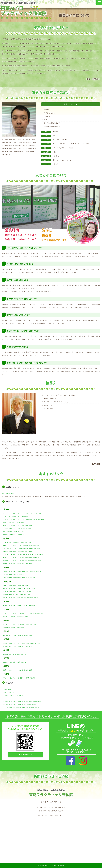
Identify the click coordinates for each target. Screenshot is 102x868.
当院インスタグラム (9, 692)
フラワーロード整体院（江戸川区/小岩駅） (16, 516)
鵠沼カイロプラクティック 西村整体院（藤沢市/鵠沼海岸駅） (21, 598)
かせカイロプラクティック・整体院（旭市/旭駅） (18, 564)
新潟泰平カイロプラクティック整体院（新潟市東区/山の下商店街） (23, 643)
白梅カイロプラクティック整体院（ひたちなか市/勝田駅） (20, 606)
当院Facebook (7, 689)
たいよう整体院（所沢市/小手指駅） (14, 575)
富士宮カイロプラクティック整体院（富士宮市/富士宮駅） (20, 624)
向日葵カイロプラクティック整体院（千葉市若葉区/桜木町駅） (22, 558)
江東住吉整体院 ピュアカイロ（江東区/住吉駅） (17, 529)
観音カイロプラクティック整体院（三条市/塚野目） (19, 646)
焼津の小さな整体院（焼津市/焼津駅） (15, 627)
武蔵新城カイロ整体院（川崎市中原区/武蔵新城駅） (19, 592)
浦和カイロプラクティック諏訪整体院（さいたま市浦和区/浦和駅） (23, 572)
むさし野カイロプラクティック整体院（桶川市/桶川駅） (20, 578)
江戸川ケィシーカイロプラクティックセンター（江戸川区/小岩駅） (23, 513)
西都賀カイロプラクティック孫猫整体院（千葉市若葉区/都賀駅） (22, 561)
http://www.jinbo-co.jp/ (8, 494)
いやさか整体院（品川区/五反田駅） (14, 531)
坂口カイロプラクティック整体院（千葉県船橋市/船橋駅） (20, 705)
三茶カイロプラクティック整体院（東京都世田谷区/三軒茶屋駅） (22, 702)
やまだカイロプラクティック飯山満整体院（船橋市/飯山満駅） (22, 546)
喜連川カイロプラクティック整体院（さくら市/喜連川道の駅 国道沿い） (25, 614)
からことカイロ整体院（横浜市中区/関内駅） (17, 586)
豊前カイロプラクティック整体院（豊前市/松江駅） (19, 670)
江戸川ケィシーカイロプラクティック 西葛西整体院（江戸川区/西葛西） (25, 519)
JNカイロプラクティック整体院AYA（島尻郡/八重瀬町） (20, 678)
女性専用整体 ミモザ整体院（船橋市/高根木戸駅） (18, 542)
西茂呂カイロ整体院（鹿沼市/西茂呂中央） (16, 617)
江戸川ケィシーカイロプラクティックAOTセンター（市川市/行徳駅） (24, 555)
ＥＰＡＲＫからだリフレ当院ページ (14, 695)
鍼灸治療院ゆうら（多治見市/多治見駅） (15, 654)
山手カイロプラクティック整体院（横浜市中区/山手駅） (20, 589)
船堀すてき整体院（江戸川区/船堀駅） (15, 522)
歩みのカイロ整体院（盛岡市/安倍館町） (15, 662)
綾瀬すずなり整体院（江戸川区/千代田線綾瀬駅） (18, 525)
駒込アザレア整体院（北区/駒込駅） (14, 535)
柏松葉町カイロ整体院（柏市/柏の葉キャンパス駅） (19, 551)
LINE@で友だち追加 (27, 755)
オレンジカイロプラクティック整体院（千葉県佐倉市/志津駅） (22, 708)
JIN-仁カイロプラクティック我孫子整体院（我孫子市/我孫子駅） (22, 549)
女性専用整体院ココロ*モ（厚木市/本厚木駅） (17, 595)
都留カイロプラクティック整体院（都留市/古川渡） (19, 635)
